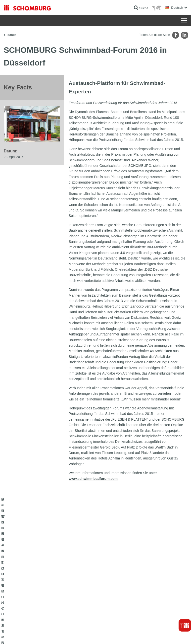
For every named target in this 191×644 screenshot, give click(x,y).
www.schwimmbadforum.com (93, 479)
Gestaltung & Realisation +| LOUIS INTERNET (160, 634)
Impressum (28, 634)
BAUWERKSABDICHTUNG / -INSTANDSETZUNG (37, 569)
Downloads (107, 577)
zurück (11, 35)
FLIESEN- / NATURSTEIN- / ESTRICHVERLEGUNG (39, 577)
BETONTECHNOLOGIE (20, 592)
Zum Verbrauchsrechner (115, 569)
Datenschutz (44, 634)
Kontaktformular (110, 584)
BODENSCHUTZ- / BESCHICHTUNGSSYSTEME (37, 584)
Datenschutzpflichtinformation (70, 634)
